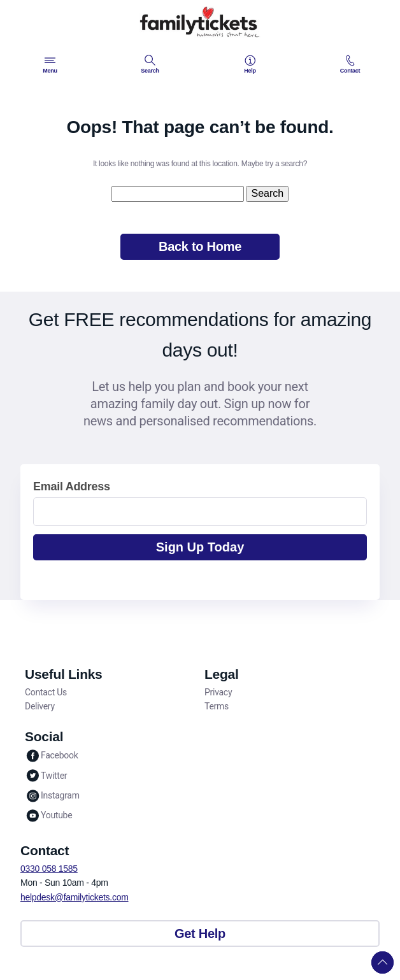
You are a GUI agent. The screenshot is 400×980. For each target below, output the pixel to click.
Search (150, 64)
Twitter (46, 775)
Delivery (40, 706)
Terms (217, 706)
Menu (50, 64)
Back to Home (200, 246)
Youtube (48, 815)
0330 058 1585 (49, 869)
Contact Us (46, 692)
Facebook (52, 756)
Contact (350, 64)
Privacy (218, 692)
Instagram (52, 796)
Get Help (200, 934)
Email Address (72, 486)
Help (250, 64)
